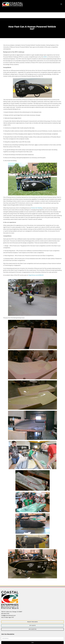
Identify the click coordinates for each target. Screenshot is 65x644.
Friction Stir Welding (37, 208)
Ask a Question (33, 629)
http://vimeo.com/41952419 (36, 275)
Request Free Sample (32, 622)
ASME (45, 57)
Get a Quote (32, 625)
